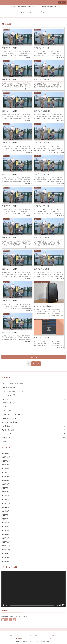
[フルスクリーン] (63, 605)
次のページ (33, 357)
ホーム (12, 635)
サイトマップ (50, 638)
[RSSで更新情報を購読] (14, 620)
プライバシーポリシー (17, 638)
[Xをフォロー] (7, 620)
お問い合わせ (55, 635)
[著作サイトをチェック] (3, 620)
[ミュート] (60, 605)
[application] (33, 589)
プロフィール (34, 635)
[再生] (4, 605)
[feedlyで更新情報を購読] (11, 620)
